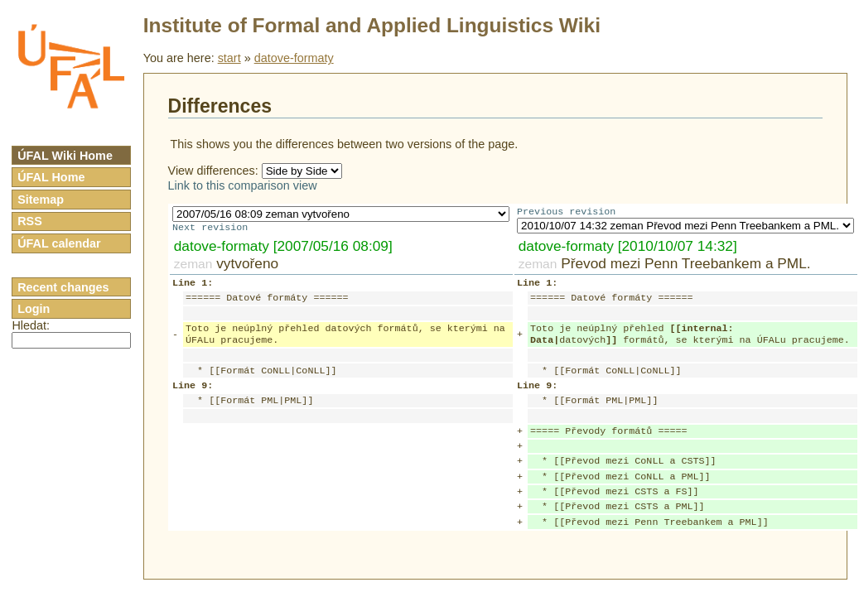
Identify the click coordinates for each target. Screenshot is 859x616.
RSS (30, 221)
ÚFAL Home (51, 177)
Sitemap (41, 200)
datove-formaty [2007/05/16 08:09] (283, 248)
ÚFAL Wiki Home (65, 156)
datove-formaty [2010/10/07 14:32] (628, 248)
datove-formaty (294, 58)
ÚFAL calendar (59, 243)
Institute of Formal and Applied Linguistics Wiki (372, 25)
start (229, 58)
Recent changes (63, 287)
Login (34, 309)
